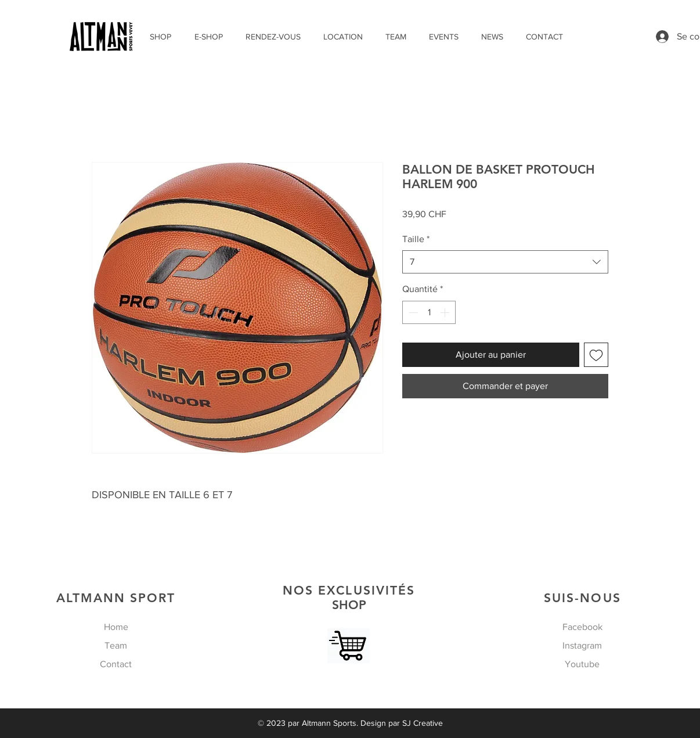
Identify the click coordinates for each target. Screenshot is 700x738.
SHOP (349, 597)
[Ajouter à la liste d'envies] (596, 355)
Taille (416, 239)
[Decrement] (412, 312)
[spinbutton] (429, 312)
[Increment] (446, 312)
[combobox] (505, 262)
